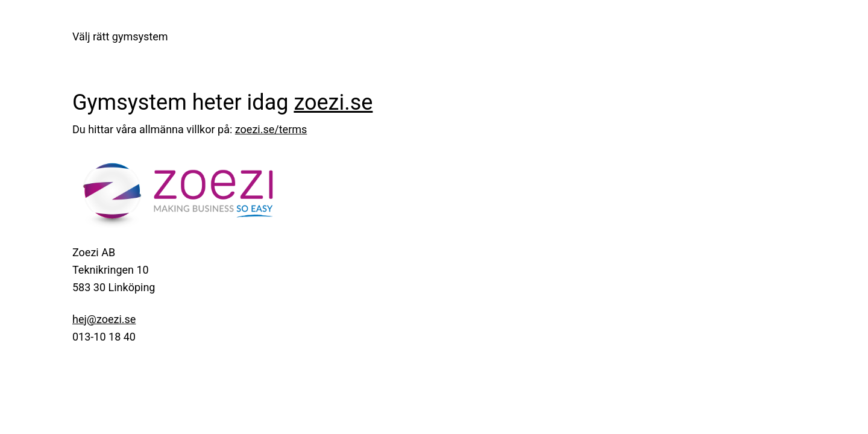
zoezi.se (333, 102)
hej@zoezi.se (104, 319)
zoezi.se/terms (271, 129)
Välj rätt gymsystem (120, 36)
